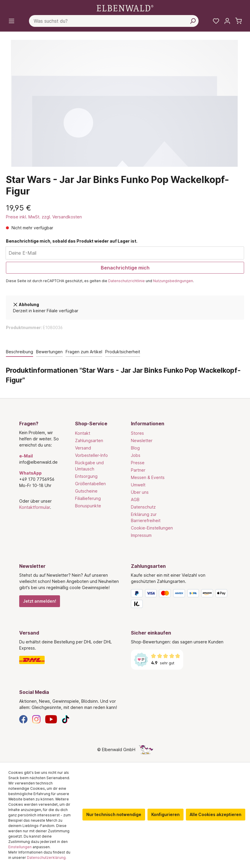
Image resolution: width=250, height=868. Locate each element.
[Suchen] (193, 21)
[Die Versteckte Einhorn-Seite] (146, 750)
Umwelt (138, 485)
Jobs (136, 455)
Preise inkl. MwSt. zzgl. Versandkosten (44, 217)
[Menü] (12, 21)
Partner (138, 470)
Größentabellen (90, 484)
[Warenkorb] (238, 21)
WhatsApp (30, 473)
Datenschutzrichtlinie (126, 281)
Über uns (140, 492)
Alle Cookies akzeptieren (216, 814)
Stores (137, 433)
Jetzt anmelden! (40, 601)
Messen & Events (148, 477)
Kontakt (83, 433)
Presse (138, 463)
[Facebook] (23, 719)
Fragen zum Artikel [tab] (84, 352)
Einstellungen (20, 847)
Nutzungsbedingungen (173, 281)
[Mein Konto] (227, 21)
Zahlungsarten (89, 440)
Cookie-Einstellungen (152, 528)
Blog (135, 448)
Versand (83, 448)
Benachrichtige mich (125, 268)
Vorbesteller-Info (91, 455)
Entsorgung (86, 476)
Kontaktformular (35, 507)
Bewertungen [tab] (49, 352)
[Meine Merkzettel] (216, 21)
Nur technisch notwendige (114, 814)
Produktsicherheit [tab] (123, 352)
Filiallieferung (88, 498)
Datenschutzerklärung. (47, 858)
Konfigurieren (165, 814)
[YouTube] (51, 719)
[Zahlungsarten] (181, 600)
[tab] (20, 352)
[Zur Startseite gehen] (125, 8)
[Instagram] (36, 719)
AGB (135, 500)
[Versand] (69, 660)
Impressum (141, 535)
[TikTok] (66, 719)
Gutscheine (86, 491)
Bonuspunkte (88, 506)
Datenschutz (143, 507)
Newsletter (142, 440)
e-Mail (26, 456)
